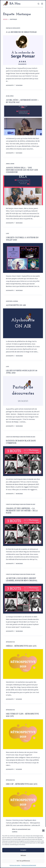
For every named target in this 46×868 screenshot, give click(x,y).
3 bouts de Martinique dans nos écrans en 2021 (21, 437)
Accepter (23, 850)
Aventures (9, 301)
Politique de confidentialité (29, 865)
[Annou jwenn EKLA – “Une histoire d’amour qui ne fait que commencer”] (23, 190)
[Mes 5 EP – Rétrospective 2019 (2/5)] (23, 802)
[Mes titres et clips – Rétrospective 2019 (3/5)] (23, 734)
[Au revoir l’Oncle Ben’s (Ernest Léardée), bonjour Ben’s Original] (23, 599)
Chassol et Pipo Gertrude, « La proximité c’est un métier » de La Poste (22, 511)
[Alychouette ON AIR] (23, 323)
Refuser (23, 855)
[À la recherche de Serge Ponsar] (23, 50)
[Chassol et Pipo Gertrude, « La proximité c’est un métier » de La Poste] (23, 531)
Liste (7, 234)
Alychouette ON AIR (16, 305)
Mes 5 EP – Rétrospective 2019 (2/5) (22, 784)
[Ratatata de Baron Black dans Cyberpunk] (23, 461)
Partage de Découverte (13, 28)
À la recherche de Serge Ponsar (21, 32)
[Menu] (42, 4)
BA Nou (15, 4)
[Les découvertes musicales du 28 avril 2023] (23, 391)
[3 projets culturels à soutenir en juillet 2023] (23, 258)
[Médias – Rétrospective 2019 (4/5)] (23, 664)
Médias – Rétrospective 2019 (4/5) (21, 646)
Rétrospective (10, 642)
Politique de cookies (15, 865)
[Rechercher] (38, 4)
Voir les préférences (23, 861)
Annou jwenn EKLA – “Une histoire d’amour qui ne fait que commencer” (22, 170)
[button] (43, 831)
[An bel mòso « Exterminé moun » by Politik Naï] (23, 120)
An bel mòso (10, 96)
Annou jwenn (10, 164)
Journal (16, 301)
